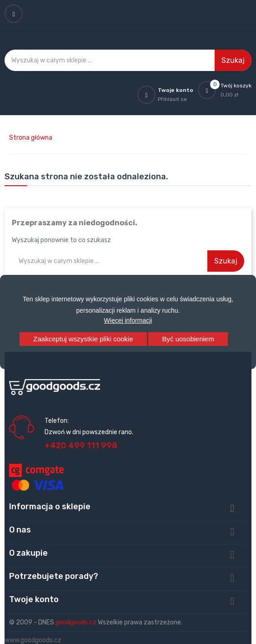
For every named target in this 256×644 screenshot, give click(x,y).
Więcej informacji (128, 320)
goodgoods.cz (76, 622)
